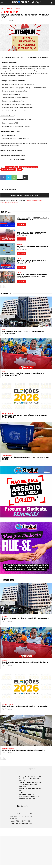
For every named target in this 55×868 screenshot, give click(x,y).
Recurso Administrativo (8, 169)
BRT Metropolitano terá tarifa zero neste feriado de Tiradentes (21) (23, 750)
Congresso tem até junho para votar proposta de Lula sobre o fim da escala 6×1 (26, 458)
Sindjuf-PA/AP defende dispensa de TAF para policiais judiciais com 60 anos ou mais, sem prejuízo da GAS (32, 275)
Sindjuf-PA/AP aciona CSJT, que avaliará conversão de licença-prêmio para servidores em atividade (32, 233)
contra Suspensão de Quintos (28, 167)
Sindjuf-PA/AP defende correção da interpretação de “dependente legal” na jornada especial (31, 261)
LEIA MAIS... (21, 225)
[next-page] (5, 286)
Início (2, 9)
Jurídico (17, 9)
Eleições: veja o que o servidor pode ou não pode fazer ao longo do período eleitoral (24, 416)
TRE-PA (20, 169)
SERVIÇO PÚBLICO (8, 414)
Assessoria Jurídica (12, 167)
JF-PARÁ (5, 330)
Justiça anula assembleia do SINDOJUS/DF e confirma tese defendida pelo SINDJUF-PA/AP (33, 219)
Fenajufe (5, 372)
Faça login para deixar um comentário (25, 195)
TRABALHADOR (7, 456)
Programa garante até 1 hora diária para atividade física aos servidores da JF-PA (23, 332)
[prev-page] (2, 286)
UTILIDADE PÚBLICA (8, 748)
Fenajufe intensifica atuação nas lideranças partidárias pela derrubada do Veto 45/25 (23, 374)
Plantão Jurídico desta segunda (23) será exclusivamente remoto (32, 247)
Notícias (9, 9)
